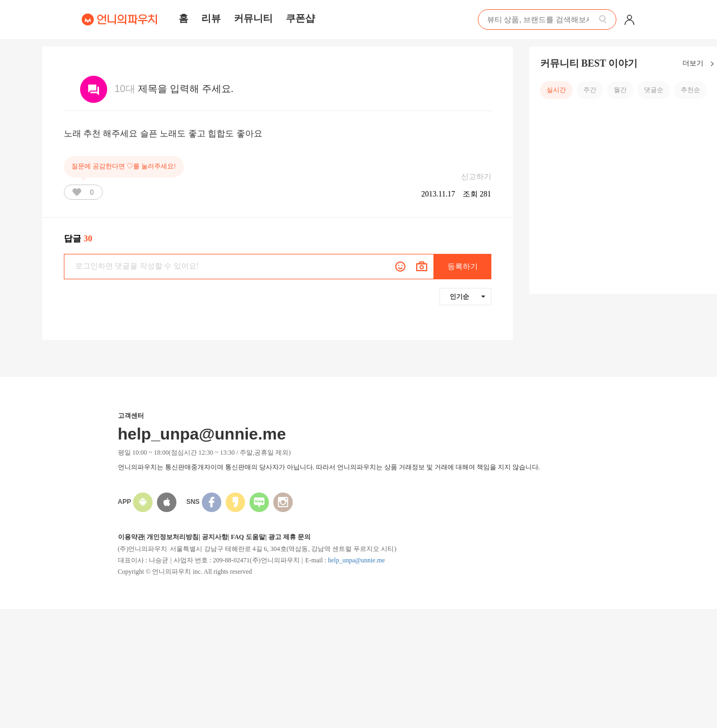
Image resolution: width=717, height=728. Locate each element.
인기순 (468, 297)
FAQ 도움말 (248, 537)
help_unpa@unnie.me (356, 560)
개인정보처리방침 (173, 537)
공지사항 (215, 537)
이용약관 (131, 537)
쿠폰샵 (300, 18)
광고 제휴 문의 (290, 537)
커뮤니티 (253, 18)
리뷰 (211, 18)
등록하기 (463, 267)
